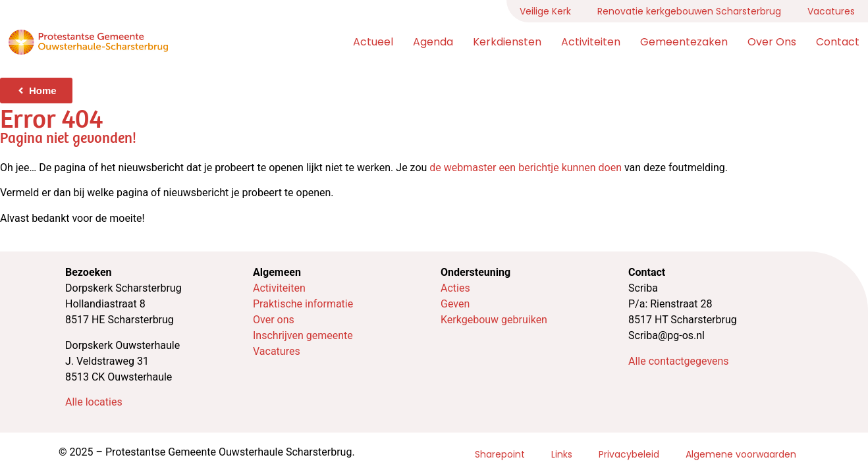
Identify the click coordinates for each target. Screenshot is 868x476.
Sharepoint (500, 454)
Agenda (433, 42)
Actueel (373, 42)
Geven (455, 304)
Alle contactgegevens (679, 361)
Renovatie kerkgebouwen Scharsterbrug (689, 11)
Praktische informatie (303, 304)
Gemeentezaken (684, 42)
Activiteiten (591, 42)
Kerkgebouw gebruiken (494, 320)
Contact (838, 42)
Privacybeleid (629, 454)
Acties (455, 288)
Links (562, 454)
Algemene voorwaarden (741, 454)
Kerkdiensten (507, 42)
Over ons (772, 42)
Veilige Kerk (545, 11)
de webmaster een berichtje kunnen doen (526, 168)
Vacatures (831, 11)
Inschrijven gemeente (303, 335)
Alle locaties (94, 402)
